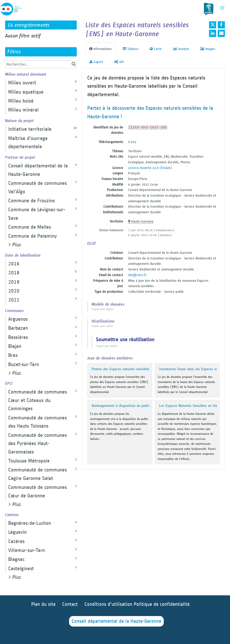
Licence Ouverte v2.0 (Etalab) (150, 168)
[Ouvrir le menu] (222, 8)
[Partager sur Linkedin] (213, 33)
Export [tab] (96, 62)
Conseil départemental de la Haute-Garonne (116, 621)
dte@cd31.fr (137, 275)
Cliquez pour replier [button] (102, 326)
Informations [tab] (100, 49)
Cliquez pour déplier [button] (103, 309)
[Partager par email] (221, 33)
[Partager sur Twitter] (213, 25)
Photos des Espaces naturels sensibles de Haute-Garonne (135, 369)
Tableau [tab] (131, 49)
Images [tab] (208, 49)
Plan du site (43, 604)
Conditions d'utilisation (109, 604)
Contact (70, 604)
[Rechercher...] (41, 64)
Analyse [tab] (181, 49)
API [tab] (119, 62)
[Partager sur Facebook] (221, 25)
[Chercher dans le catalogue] (74, 64)
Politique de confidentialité (162, 604)
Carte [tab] (156, 49)
